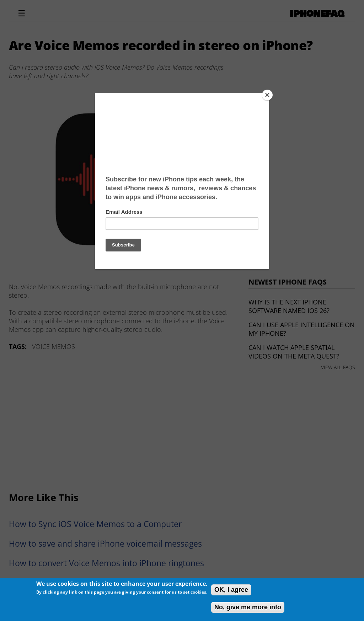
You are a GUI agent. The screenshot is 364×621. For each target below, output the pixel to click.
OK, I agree (231, 590)
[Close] (267, 95)
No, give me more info (248, 607)
